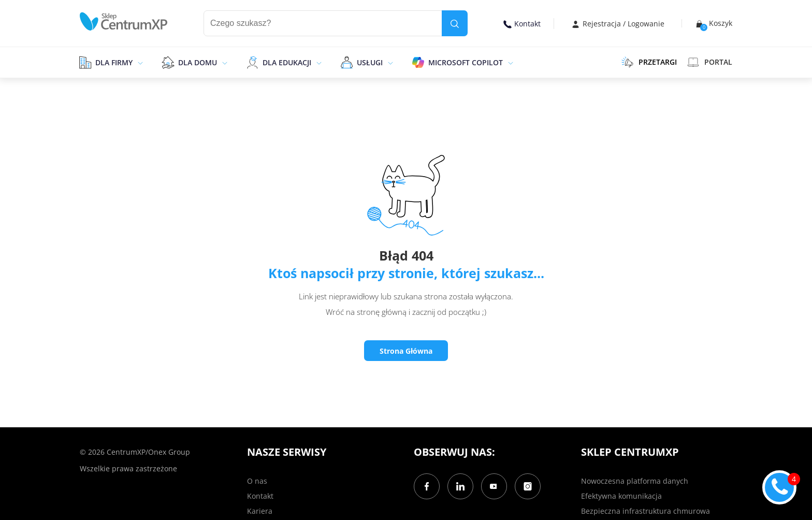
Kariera (260, 511)
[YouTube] (494, 486)
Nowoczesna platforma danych (635, 481)
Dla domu (198, 62)
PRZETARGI (649, 62)
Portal (710, 62)
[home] (124, 21)
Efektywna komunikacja (621, 496)
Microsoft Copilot (466, 62)
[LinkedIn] (460, 486)
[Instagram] (528, 486)
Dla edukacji (287, 62)
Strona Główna (406, 351)
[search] (455, 23)
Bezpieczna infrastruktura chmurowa (646, 511)
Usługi (370, 62)
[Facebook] (427, 486)
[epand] (139, 62)
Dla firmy (114, 62)
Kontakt (522, 24)
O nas (257, 481)
